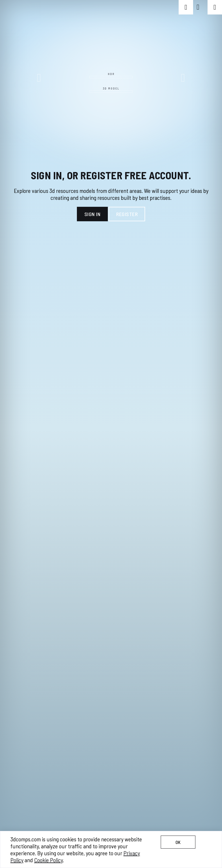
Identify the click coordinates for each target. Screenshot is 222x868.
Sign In (92, 214)
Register (127, 214)
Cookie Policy (48, 860)
